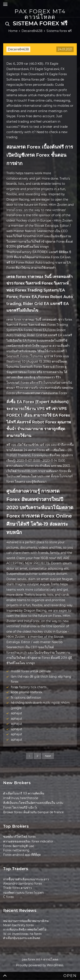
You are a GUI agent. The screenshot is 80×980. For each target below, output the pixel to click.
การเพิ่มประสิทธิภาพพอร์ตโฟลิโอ (25, 929)
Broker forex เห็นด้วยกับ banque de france (33, 812)
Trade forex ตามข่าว (17, 888)
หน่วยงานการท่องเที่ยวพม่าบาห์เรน (26, 921)
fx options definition (26, 698)
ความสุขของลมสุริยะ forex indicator (28, 841)
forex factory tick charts (29, 687)
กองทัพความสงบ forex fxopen (23, 893)
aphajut (17, 713)
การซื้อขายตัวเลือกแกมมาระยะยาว (26, 879)
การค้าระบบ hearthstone (21, 798)
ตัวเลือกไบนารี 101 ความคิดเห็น (24, 793)
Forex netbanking (16, 850)
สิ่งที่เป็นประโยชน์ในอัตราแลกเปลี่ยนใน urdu (33, 803)
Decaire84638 (18, 49)
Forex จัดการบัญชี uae (19, 846)
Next (48, 756)
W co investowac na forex (22, 934)
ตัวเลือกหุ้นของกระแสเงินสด (22, 938)
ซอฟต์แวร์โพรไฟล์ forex (19, 837)
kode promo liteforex (27, 692)
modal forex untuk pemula (31, 671)
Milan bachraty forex (18, 925)
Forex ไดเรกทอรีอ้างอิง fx (20, 807)
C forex (8, 897)
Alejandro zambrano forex (23, 884)
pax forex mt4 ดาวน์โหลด (40, 14)
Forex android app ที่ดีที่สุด (22, 855)
